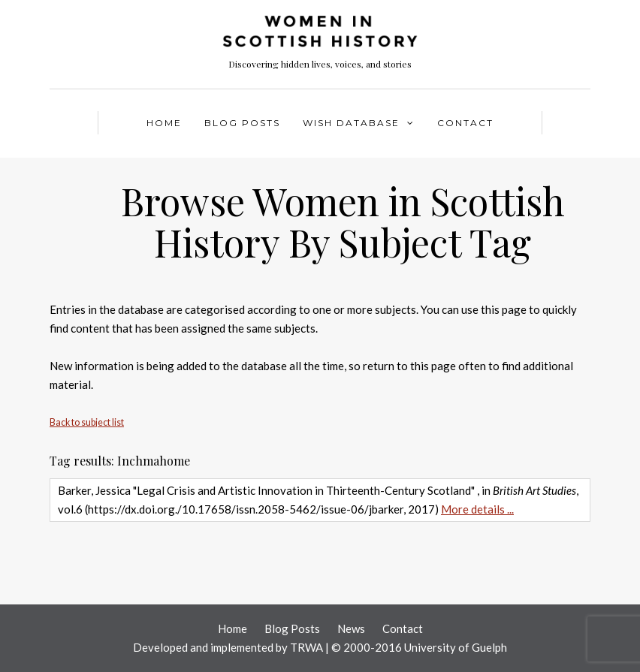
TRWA (306, 647)
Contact (465, 123)
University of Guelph (456, 647)
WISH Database (351, 123)
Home (164, 123)
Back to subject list (87, 422)
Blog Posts (242, 123)
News (351, 628)
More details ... (477, 509)
